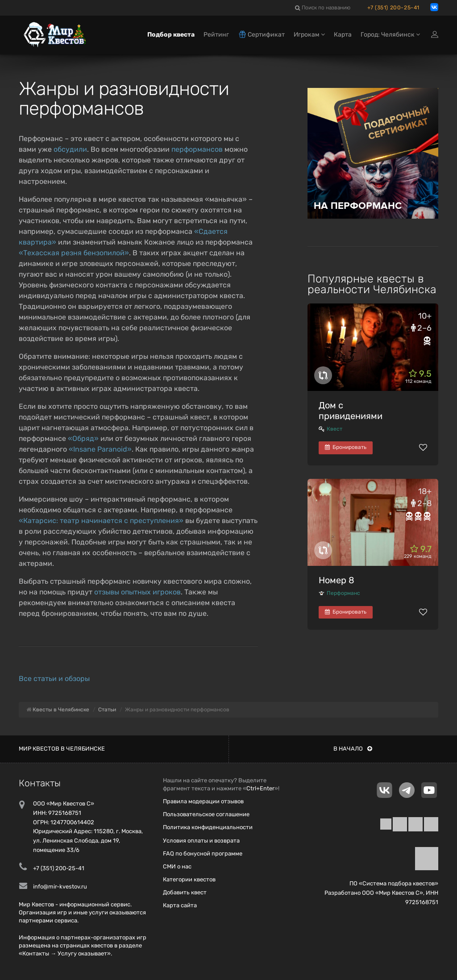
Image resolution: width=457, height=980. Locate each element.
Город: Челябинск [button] (390, 35)
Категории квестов (189, 879)
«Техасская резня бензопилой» (74, 253)
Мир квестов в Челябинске (62, 749)
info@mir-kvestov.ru (60, 887)
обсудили (70, 149)
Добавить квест (185, 892)
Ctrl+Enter (260, 788)
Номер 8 (337, 580)
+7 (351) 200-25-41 (393, 8)
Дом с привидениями (351, 411)
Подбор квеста (171, 35)
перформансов (197, 149)
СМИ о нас (177, 866)
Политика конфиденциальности (208, 827)
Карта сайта (180, 905)
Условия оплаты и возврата (201, 841)
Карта (343, 35)
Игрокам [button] (309, 35)
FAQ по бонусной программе (203, 853)
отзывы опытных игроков (137, 592)
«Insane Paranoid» (100, 449)
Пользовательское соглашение (206, 814)
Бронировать (346, 447)
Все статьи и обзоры (54, 679)
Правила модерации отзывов (203, 801)
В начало (353, 749)
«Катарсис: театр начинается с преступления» (101, 521)
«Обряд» (83, 438)
